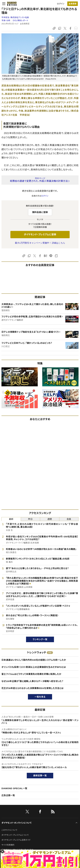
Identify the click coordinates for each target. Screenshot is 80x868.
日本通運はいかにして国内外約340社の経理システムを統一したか (34, 660)
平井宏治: (15, 17)
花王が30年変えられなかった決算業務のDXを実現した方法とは (32, 688)
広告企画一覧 (8, 795)
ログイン (61, 4)
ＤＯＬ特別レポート (21, 20)
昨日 (30, 519)
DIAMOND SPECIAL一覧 (14, 788)
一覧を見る (40, 697)
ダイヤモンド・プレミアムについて (15, 835)
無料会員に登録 (40, 212)
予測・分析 (6, 20)
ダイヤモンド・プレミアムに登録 (40, 234)
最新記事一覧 (40, 775)
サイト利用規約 (8, 845)
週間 (50, 519)
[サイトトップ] (11, 4)
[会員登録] (73, 4)
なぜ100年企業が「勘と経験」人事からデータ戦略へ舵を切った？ (32, 681)
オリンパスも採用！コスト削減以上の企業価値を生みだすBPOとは (34, 667)
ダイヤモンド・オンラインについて (17, 823)
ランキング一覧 (40, 639)
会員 (69, 519)
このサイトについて (9, 830)
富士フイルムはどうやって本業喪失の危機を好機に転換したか (31, 674)
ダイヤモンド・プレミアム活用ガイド (16, 840)
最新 (11, 519)
